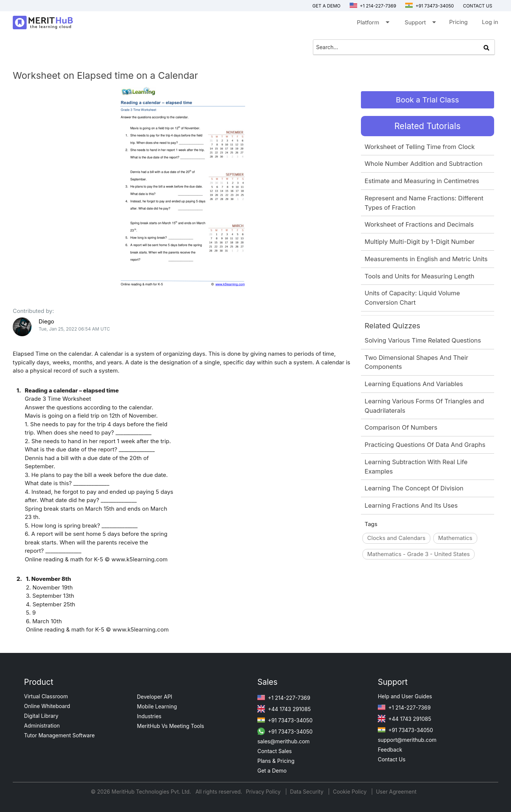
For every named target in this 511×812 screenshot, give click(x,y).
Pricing (458, 22)
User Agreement (396, 792)
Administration (42, 726)
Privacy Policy (264, 792)
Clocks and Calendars (396, 538)
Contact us (478, 6)
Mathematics (455, 538)
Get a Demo (327, 6)
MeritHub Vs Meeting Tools (171, 726)
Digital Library (41, 716)
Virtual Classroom (46, 696)
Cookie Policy (350, 792)
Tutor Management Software (59, 735)
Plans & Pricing (276, 761)
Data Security (307, 792)
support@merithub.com (407, 740)
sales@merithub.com (283, 741)
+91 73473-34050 (430, 6)
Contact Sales (275, 751)
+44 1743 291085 (284, 709)
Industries (149, 716)
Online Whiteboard (47, 706)
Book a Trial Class (427, 100)
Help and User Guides (405, 696)
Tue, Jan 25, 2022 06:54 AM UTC (74, 329)
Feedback (390, 750)
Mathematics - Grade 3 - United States (419, 554)
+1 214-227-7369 (373, 6)
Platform (372, 24)
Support (420, 24)
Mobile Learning (157, 706)
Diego (46, 321)
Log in (490, 22)
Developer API (155, 697)
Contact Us (392, 759)
